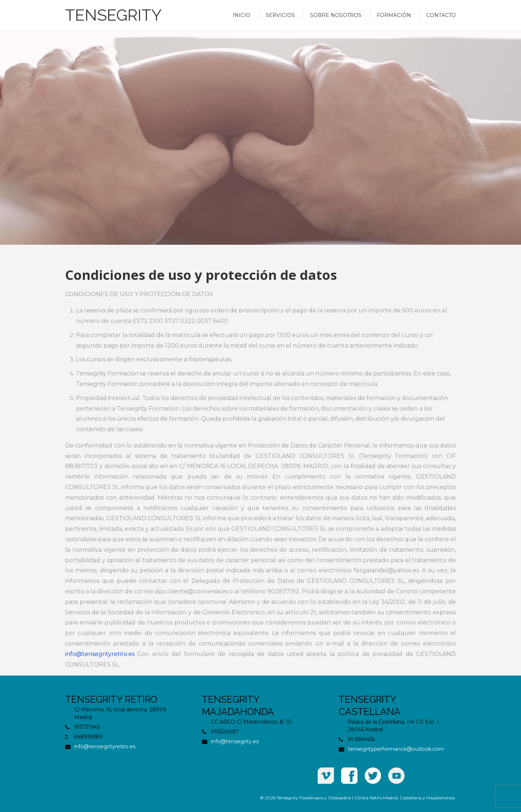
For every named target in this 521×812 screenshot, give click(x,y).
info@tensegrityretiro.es (100, 654)
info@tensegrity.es (235, 741)
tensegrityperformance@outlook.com (396, 749)
